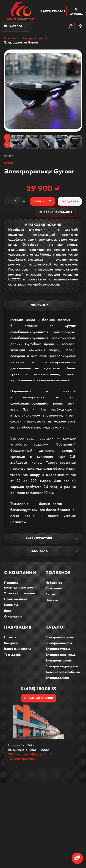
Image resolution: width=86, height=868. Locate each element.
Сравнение (54, 588)
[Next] (7, 145)
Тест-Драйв (70, 201)
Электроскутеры (58, 649)
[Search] (70, 26)
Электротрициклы (59, 660)
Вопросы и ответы (18, 649)
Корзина (76, 12)
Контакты (11, 605)
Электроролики (57, 678)
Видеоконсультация (56, 212)
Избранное (54, 583)
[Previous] (7, 137)
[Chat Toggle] (77, 858)
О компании (13, 616)
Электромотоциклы (60, 637)
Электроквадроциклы (62, 666)
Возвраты (11, 643)
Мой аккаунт (80, 26)
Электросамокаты (59, 643)
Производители (16, 599)
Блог (8, 611)
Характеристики (52, 538)
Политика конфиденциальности (20, 585)
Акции (50, 594)
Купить (42, 201)
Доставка (54, 551)
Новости (52, 600)
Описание (54, 305)
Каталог (13, 26)
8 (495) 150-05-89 (53, 11)
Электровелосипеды (61, 655)
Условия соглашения (19, 593)
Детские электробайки (63, 672)
